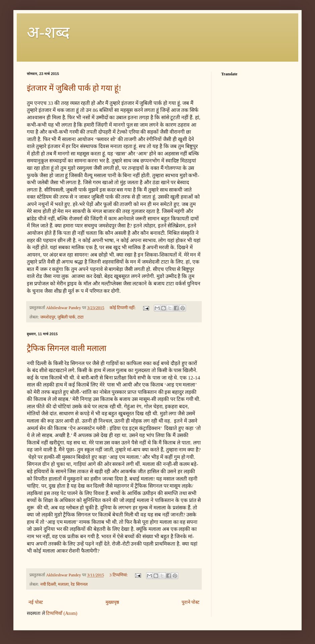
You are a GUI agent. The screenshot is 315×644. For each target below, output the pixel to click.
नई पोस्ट (36, 602)
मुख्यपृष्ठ (112, 602)
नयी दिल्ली (48, 584)
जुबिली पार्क (66, 317)
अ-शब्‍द (48, 32)
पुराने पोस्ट (191, 602)
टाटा (80, 317)
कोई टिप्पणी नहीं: (123, 308)
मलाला (63, 584)
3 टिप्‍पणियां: (119, 575)
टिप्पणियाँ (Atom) (62, 613)
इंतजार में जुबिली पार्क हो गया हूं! (74, 88)
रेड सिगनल (79, 584)
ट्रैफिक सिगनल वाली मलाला (67, 348)
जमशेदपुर (48, 317)
